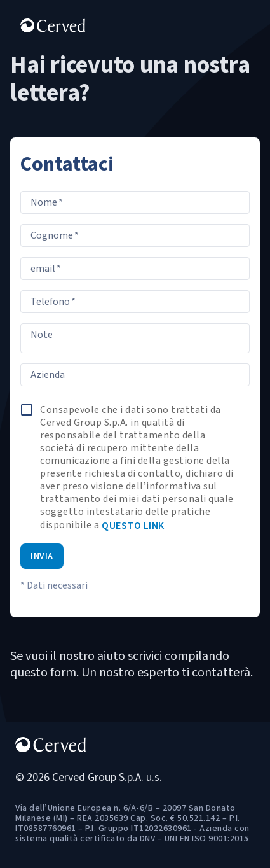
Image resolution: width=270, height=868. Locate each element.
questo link (133, 526)
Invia (42, 556)
